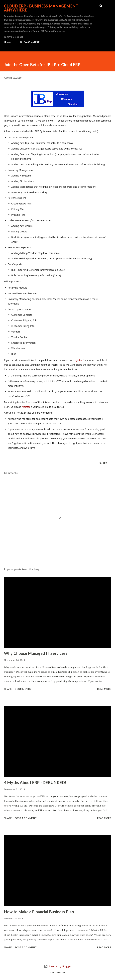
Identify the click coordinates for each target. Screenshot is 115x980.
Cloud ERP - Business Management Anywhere (41, 8)
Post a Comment (26, 818)
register (78, 360)
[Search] (101, 6)
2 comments (23, 689)
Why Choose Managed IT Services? (36, 653)
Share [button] (103, 463)
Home (7, 42)
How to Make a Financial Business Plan (39, 912)
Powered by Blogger (58, 966)
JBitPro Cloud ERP (29, 42)
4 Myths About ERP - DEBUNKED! (35, 782)
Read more (104, 689)
